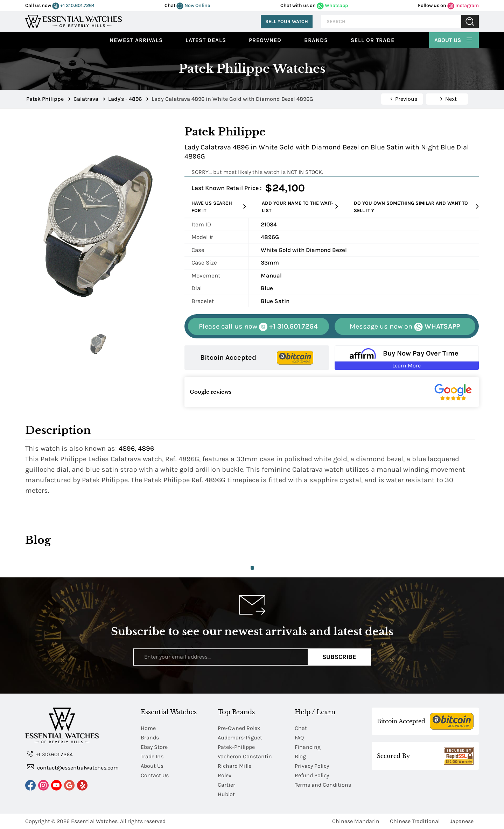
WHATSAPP (405, 327)
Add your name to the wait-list (300, 207)
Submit (470, 22)
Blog (300, 756)
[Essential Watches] (73, 21)
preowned (265, 40)
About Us (454, 39)
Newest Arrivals (136, 40)
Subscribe (339, 657)
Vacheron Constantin (245, 756)
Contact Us (155, 775)
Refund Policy (312, 775)
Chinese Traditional (415, 821)
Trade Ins (152, 756)
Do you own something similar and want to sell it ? (416, 207)
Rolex (225, 775)
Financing (308, 747)
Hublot (226, 794)
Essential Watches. (95, 821)
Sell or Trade (373, 40)
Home (148, 728)
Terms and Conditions (323, 785)
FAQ (299, 737)
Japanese (462, 821)
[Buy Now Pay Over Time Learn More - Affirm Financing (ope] (407, 358)
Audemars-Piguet (240, 737)
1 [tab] (252, 568)
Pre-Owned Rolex (239, 728)
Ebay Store (154, 747)
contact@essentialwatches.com (73, 767)
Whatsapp (332, 5)
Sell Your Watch (287, 22)
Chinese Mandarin (356, 821)
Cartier (226, 785)
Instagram (463, 5)
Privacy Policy (312, 766)
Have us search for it (219, 207)
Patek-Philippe (236, 747)
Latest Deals (206, 40)
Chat (301, 728)
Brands (316, 40)
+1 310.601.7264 (73, 5)
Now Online (193, 5)
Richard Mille (234, 766)
